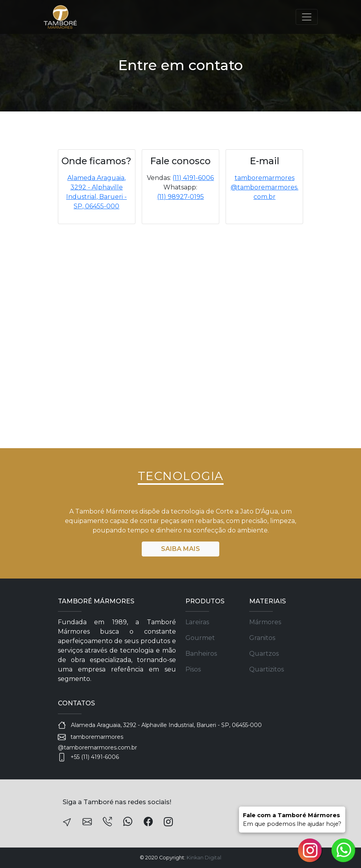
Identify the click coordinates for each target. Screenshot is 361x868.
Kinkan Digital (204, 858)
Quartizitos (267, 669)
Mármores (265, 622)
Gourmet (200, 638)
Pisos (193, 669)
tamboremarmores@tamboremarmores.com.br (265, 187)
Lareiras (197, 622)
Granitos (262, 638)
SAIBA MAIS (180, 549)
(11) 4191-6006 (193, 178)
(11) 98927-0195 (180, 197)
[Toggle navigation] (307, 17)
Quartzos (264, 654)
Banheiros (201, 654)
